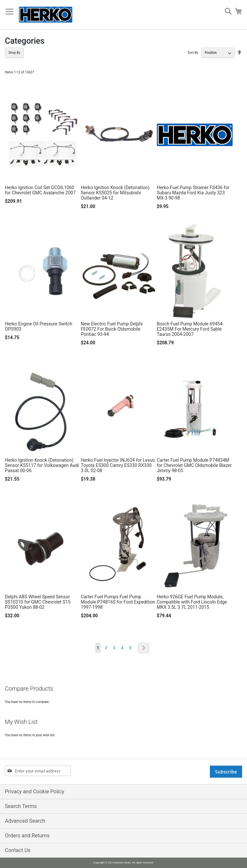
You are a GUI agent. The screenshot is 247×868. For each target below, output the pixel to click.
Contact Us (18, 850)
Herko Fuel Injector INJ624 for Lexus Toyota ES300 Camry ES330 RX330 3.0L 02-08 (118, 465)
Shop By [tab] (14, 53)
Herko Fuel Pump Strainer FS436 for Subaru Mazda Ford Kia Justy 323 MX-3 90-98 (193, 193)
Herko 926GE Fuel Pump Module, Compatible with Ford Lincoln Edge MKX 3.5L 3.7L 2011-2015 (192, 602)
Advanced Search (25, 821)
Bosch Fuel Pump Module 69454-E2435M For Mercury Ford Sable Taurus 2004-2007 (190, 329)
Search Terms (21, 806)
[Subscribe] (226, 772)
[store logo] (46, 15)
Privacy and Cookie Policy (35, 792)
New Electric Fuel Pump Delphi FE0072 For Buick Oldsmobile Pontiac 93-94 (112, 329)
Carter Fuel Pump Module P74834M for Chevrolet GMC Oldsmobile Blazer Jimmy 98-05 (194, 465)
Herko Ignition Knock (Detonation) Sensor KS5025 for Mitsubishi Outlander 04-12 (115, 193)
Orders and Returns (27, 836)
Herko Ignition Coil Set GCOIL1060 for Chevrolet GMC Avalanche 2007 (40, 190)
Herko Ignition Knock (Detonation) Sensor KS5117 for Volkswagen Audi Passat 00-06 (42, 465)
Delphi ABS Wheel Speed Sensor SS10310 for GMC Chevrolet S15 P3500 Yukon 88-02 (38, 602)
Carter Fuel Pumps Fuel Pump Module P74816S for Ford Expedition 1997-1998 (118, 602)
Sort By (193, 53)
